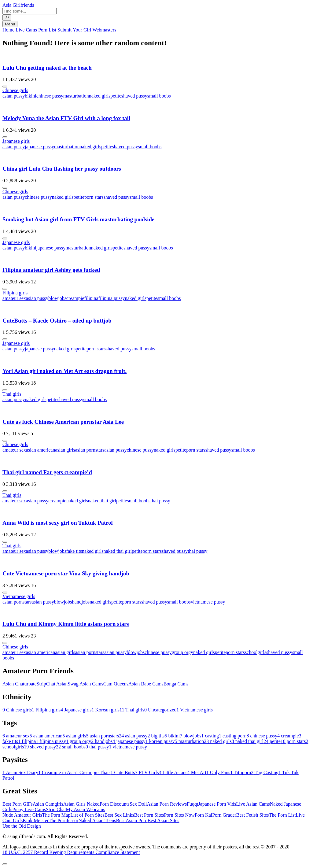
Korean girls (106, 710)
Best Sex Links (119, 815)
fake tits (74, 551)
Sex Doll (138, 804)
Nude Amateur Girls (22, 815)
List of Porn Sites (87, 815)
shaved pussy (134, 96)
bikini (30, 96)
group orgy (182, 652)
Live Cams (26, 30)
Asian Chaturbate (20, 684)
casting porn (233, 736)
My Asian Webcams (86, 809)
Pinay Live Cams (29, 809)
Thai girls (12, 394)
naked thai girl (102, 501)
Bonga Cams (176, 684)
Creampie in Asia (57, 772)
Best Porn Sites (149, 815)
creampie (75, 298)
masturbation (76, 96)
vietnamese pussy (208, 602)
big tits (156, 736)
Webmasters (104, 30)
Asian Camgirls (48, 804)
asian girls (65, 450)
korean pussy (160, 741)
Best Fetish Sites (253, 815)
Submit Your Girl (74, 30)
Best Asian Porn (132, 820)
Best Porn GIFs (18, 804)
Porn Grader (224, 815)
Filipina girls (15, 293)
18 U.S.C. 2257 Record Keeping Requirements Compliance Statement (71, 852)
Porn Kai (203, 815)
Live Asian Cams (253, 804)
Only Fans (218, 772)
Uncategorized (160, 710)
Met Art (197, 772)
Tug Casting (265, 772)
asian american (41, 450)
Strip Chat (56, 809)
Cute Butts (123, 772)
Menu (10, 24)
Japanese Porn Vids (217, 804)
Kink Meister (36, 820)
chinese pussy (50, 96)
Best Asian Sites (164, 820)
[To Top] (5, 864)
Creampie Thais (93, 772)
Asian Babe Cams (146, 684)
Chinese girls (15, 90)
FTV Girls (147, 772)
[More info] (5, 87)
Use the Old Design (22, 826)
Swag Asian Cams (85, 684)
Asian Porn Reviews (167, 804)
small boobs (159, 96)
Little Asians (173, 772)
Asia (18, 5)
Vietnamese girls (19, 596)
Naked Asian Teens (97, 820)
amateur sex (14, 298)
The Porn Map (56, 815)
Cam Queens (116, 684)
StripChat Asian (52, 684)
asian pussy (14, 96)
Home (8, 30)
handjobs (81, 602)
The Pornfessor (63, 820)
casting (210, 736)
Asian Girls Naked (81, 804)
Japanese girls (16, 141)
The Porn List (282, 815)
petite (116, 96)
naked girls (100, 96)
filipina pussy (112, 298)
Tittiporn (241, 772)
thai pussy (160, 501)
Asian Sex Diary (20, 772)
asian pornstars (90, 450)
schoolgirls (256, 652)
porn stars (94, 197)
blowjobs (57, 298)
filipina (91, 298)
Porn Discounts (115, 804)
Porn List (47, 30)
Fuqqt (192, 804)
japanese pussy (39, 147)
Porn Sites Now (179, 815)
